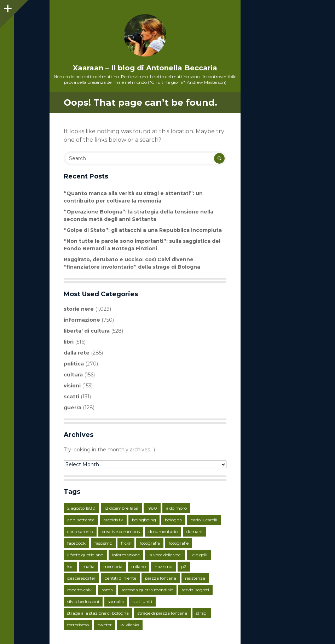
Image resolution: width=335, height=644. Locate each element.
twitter (105, 625)
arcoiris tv (113, 520)
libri (69, 342)
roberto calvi (80, 590)
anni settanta (81, 520)
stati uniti (142, 601)
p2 (184, 566)
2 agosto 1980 (81, 508)
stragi (202, 613)
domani (194, 531)
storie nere (79, 309)
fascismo (103, 543)
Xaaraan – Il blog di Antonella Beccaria (145, 68)
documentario (163, 531)
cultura (73, 375)
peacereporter (81, 578)
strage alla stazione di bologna (98, 613)
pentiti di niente (120, 578)
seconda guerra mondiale (147, 590)
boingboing (144, 520)
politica (74, 364)
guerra (73, 408)
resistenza (195, 578)
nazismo (163, 566)
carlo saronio (80, 531)
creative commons (121, 531)
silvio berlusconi (83, 601)
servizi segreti (195, 590)
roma (107, 590)
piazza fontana (161, 578)
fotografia (150, 543)
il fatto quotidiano (85, 555)
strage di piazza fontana (162, 613)
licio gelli (199, 555)
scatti (71, 397)
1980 (152, 508)
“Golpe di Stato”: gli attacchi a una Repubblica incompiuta (143, 230)
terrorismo (78, 625)
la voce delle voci (165, 555)
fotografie (179, 543)
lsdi (70, 566)
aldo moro (176, 508)
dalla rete (77, 353)
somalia (116, 601)
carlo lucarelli (204, 520)
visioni (72, 386)
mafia (88, 566)
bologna (173, 520)
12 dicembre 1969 (121, 508)
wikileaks (130, 625)
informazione (82, 320)
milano (138, 566)
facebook (76, 543)
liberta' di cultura (87, 331)
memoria (113, 566)
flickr (126, 543)
